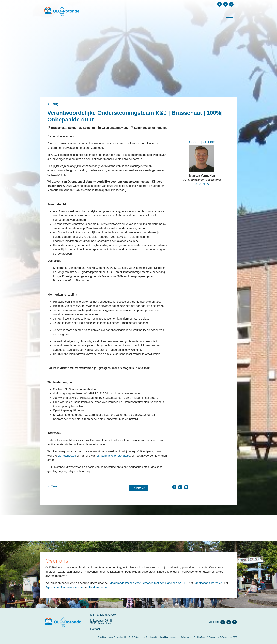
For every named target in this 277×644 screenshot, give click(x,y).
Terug (53, 104)
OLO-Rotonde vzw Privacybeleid (112, 637)
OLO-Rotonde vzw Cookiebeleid (143, 637)
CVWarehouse (226, 637)
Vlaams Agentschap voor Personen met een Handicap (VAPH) (148, 583)
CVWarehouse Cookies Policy (193, 637)
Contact (95, 629)
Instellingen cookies (169, 637)
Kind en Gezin (98, 587)
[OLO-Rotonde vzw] (63, 622)
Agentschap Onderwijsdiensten (65, 587)
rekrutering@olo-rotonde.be (113, 456)
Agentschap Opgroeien (208, 583)
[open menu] (229, 15)
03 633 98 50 (202, 184)
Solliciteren (138, 488)
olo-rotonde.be (67, 456)
